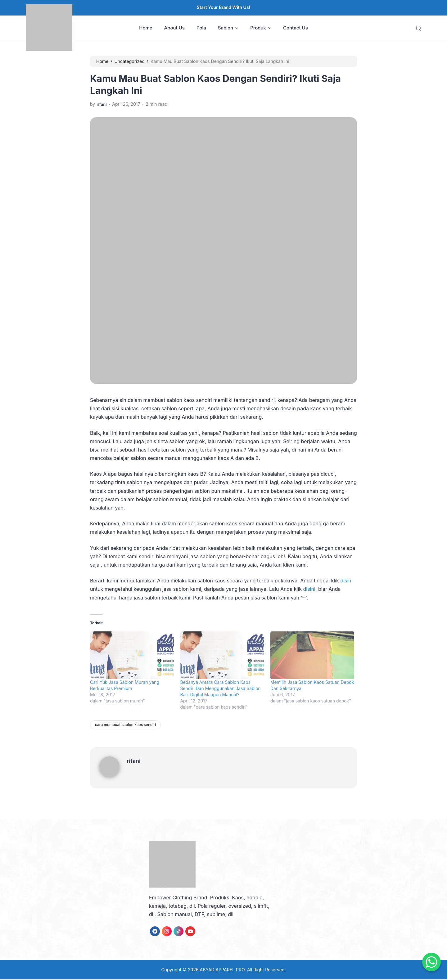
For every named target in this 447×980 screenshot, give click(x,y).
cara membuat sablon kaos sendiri (125, 725)
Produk (261, 28)
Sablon (228, 28)
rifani (134, 761)
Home (146, 28)
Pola (201, 28)
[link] (155, 932)
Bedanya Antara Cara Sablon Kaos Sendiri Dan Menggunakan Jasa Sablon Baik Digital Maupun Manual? (220, 689)
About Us (174, 28)
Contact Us (296, 28)
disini (346, 581)
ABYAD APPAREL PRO (222, 970)
